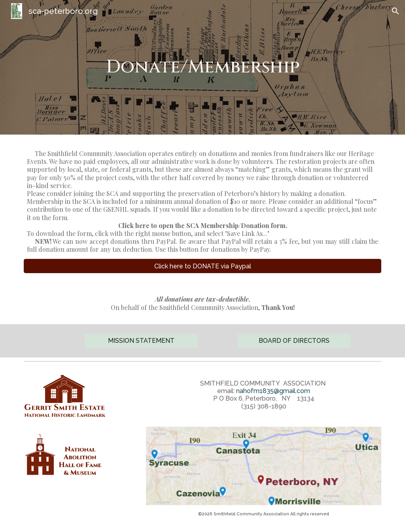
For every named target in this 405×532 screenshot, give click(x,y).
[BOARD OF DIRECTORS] (294, 341)
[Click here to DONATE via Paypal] (203, 266)
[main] (203, 67)
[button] (396, 11)
